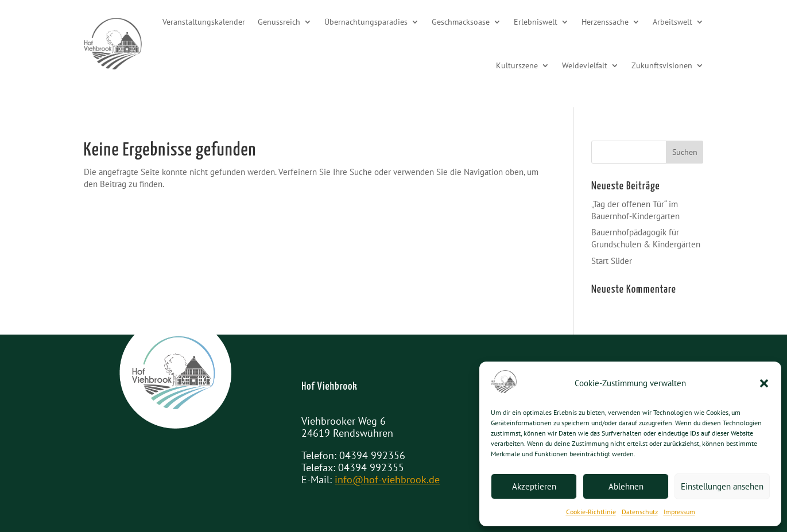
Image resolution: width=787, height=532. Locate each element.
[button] (764, 383)
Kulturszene (517, 65)
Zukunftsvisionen (662, 65)
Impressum (679, 512)
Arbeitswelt (672, 22)
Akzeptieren (534, 486)
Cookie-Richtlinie (591, 512)
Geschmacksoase (461, 22)
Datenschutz (640, 512)
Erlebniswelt (536, 22)
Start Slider (612, 261)
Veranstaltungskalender (204, 22)
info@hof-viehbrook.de (387, 479)
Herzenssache (605, 22)
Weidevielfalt (585, 65)
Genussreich (279, 22)
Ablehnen (626, 486)
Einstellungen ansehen (722, 486)
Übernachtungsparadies (366, 22)
